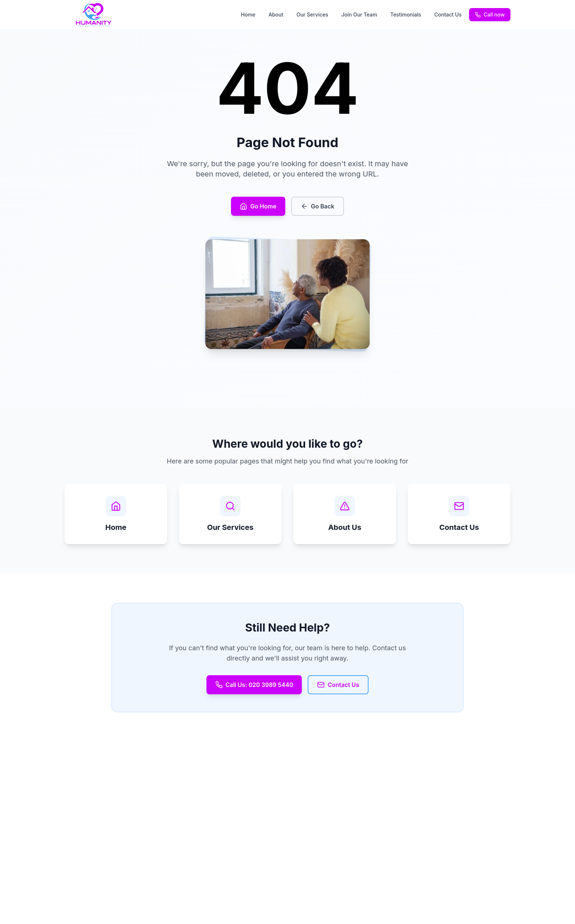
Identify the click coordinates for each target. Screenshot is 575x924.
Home (248, 14)
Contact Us (448, 14)
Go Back (318, 206)
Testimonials (406, 14)
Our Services (312, 14)
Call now (490, 14)
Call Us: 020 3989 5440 (254, 685)
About (276, 14)
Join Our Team (359, 14)
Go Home (258, 206)
